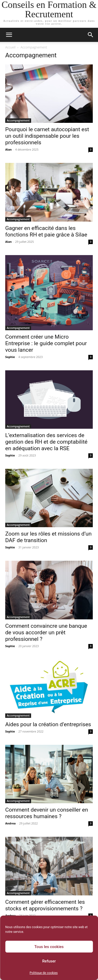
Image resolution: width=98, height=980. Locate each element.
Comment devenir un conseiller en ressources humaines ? (47, 813)
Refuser (49, 961)
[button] (9, 35)
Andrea (10, 823)
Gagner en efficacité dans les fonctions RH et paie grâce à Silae (46, 231)
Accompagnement (18, 120)
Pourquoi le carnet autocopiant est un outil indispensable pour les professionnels (47, 136)
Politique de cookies (44, 973)
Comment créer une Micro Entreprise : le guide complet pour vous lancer (46, 343)
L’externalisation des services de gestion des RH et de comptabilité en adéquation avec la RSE (46, 442)
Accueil (10, 47)
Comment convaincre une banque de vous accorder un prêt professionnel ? (46, 632)
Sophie (10, 357)
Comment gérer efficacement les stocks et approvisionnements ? (45, 905)
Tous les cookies (49, 947)
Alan (8, 149)
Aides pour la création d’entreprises (48, 724)
